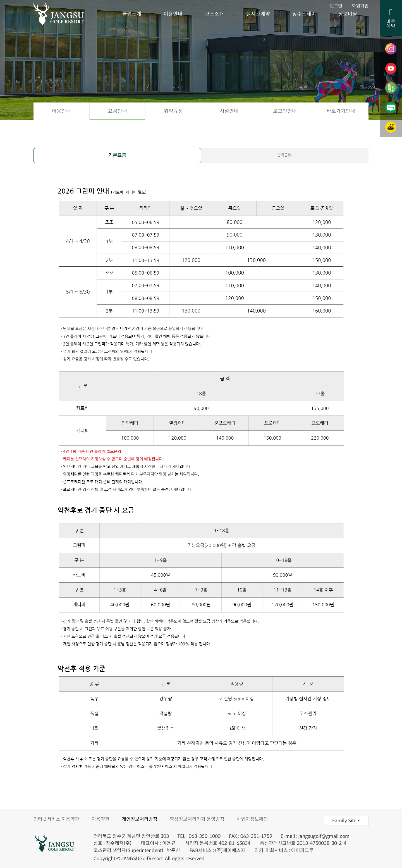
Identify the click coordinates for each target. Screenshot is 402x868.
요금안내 (118, 111)
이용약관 (100, 819)
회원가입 (360, 6)
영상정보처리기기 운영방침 (197, 819)
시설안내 (229, 111)
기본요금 (117, 155)
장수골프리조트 (66, 14)
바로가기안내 (341, 111)
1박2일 (285, 155)
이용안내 (61, 111)
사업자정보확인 (252, 819)
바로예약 (391, 18)
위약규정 (173, 111)
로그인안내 (285, 111)
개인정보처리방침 (140, 819)
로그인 (334, 6)
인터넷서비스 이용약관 (56, 819)
